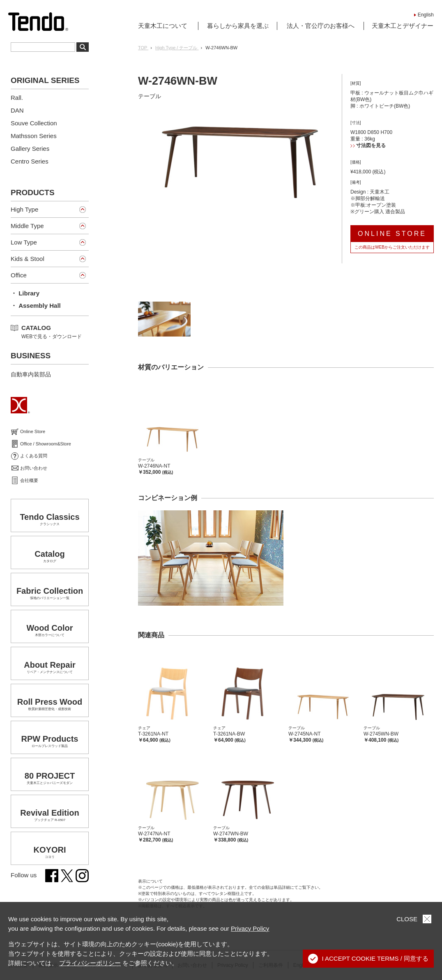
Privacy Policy (250, 928)
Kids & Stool (28, 259)
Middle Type (27, 226)
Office (19, 275)
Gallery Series (30, 149)
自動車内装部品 (31, 374)
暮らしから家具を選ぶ (238, 26)
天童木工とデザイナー (403, 26)
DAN (17, 110)
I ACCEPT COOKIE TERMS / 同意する (368, 959)
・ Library (25, 293)
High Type (24, 209)
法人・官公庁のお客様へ (321, 26)
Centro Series (30, 161)
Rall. (17, 98)
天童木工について (163, 26)
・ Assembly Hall (36, 306)
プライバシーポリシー (90, 963)
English (426, 15)
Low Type (24, 242)
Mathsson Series (34, 136)
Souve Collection (34, 123)
